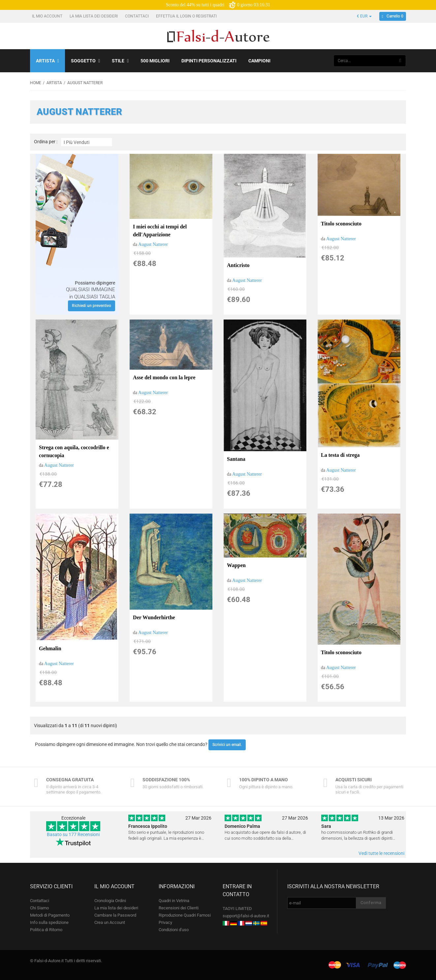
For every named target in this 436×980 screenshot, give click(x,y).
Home (36, 83)
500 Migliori (155, 61)
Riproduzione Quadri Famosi (185, 915)
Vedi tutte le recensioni (381, 853)
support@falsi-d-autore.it (246, 916)
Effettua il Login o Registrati (187, 16)
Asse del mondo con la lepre (164, 377)
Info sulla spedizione (49, 922)
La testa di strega (340, 455)
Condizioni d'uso (174, 930)
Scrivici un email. (227, 745)
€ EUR (364, 16)
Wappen (236, 565)
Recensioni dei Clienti (179, 908)
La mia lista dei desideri (94, 16)
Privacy (165, 922)
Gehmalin (50, 648)
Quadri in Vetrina (174, 901)
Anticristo (238, 265)
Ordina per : (46, 142)
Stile (120, 61)
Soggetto (85, 61)
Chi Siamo (39, 908)
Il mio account (48, 16)
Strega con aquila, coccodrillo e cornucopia (74, 451)
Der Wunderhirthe (154, 617)
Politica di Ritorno (46, 930)
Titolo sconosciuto (341, 224)
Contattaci (137, 16)
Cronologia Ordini (110, 901)
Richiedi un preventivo (92, 306)
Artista (47, 61)
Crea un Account (110, 922)
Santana (236, 459)
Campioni (259, 61)
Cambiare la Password (115, 915)
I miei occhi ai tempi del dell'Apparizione (160, 231)
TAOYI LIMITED (237, 909)
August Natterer (153, 244)
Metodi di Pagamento (50, 915)
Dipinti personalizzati (209, 61)
